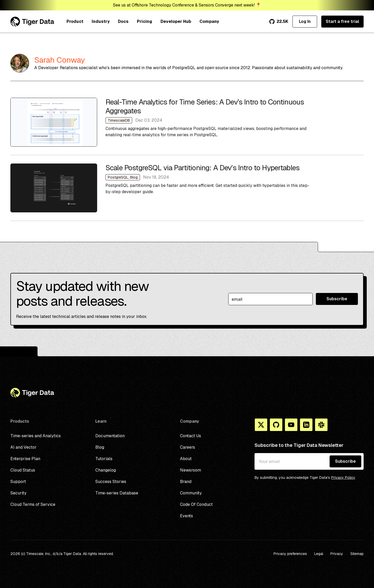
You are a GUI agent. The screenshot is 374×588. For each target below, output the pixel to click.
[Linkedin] (306, 425)
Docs (123, 21)
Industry (101, 21)
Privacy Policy (343, 478)
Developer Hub (176, 21)
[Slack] (321, 425)
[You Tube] (291, 425)
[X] (261, 425)
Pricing (145, 21)
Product (75, 21)
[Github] (276, 425)
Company (209, 21)
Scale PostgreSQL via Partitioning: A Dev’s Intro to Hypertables (187, 188)
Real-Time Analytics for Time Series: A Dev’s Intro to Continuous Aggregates (187, 122)
